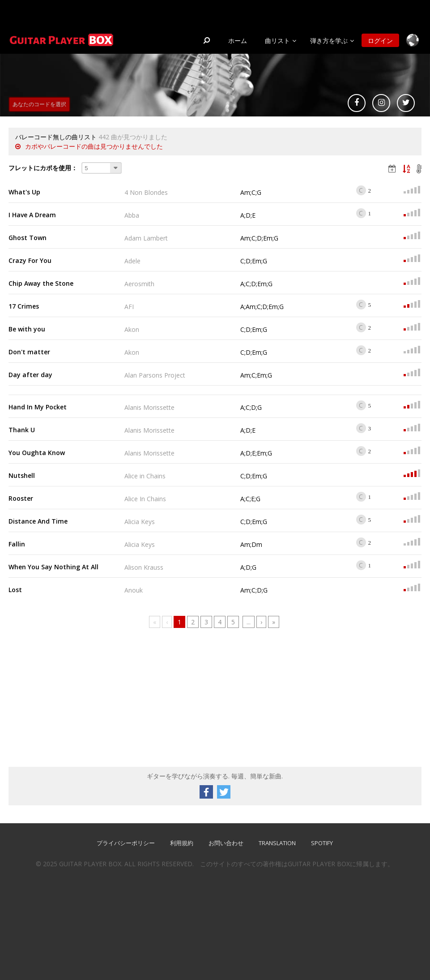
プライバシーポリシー (126, 843)
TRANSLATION (277, 843)
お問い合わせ (226, 843)
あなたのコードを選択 (39, 104)
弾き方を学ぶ (329, 41)
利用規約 (182, 843)
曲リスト (277, 41)
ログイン (380, 41)
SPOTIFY (322, 843)
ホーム (238, 41)
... (249, 622)
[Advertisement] (76, 700)
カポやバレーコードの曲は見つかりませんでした (94, 146)
